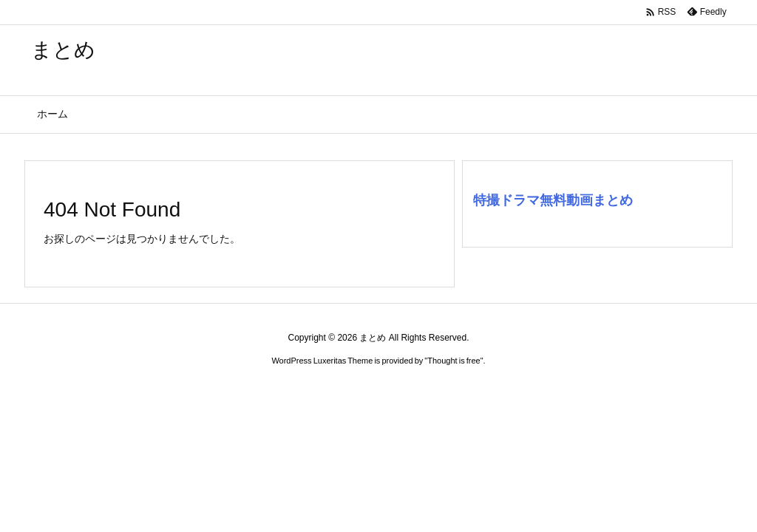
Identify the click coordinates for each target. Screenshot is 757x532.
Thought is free (454, 361)
